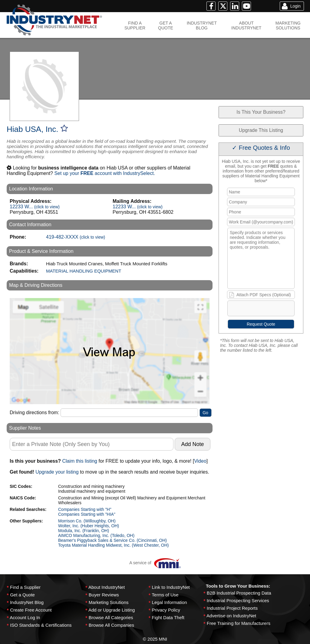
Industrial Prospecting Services (238, 600)
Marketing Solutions (109, 602)
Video (200, 461)
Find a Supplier (25, 587)
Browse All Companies (111, 625)
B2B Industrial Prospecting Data (239, 593)
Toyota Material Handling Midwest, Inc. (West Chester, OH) (113, 545)
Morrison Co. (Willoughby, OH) (87, 521)
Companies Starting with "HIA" (87, 514)
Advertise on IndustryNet (231, 616)
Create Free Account (31, 610)
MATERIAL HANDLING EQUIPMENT (84, 271)
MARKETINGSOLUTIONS (288, 25)
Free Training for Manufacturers (239, 623)
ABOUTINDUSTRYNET (246, 25)
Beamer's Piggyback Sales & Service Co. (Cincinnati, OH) (112, 540)
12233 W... (35, 207)
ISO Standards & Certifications (41, 625)
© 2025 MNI (155, 639)
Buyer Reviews (104, 595)
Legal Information (170, 602)
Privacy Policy (166, 610)
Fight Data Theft (168, 617)
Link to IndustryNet (171, 587)
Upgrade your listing (57, 472)
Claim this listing (80, 461)
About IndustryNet (107, 587)
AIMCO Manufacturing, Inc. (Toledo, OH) (96, 535)
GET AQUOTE (166, 25)
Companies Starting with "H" (85, 509)
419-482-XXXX (76, 237)
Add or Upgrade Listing (112, 610)
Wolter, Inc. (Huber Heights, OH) (89, 526)
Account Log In (25, 617)
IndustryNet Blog (27, 602)
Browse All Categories (111, 617)
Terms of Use (165, 595)
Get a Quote (22, 595)
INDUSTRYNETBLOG (202, 25)
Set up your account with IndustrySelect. (105, 173)
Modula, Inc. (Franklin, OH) (84, 531)
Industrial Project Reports (232, 608)
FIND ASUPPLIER (135, 25)
